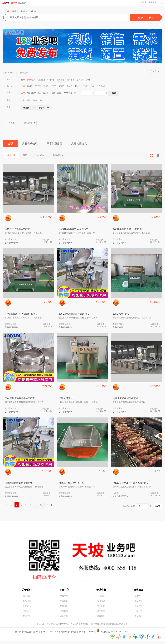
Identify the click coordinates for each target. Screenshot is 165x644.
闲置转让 (41, 80)
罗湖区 (38, 86)
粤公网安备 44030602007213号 (114, 635)
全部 (23, 80)
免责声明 (138, 609)
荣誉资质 (27, 619)
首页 (5, 73)
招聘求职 (71, 80)
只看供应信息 (65, 144)
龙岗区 (62, 86)
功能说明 (101, 619)
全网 (7, 12)
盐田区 (70, 86)
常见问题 (101, 609)
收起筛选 (153, 71)
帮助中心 (101, 591)
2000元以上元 (70, 93)
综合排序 (13, 157)
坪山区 (86, 86)
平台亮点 (101, 598)
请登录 (143, 3)
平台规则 (64, 598)
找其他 (33, 12)
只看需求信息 (36, 144)
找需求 (15, 12)
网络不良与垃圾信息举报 (117, 627)
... (35, 506)
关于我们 (27, 591)
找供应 (24, 12)
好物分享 (51, 80)
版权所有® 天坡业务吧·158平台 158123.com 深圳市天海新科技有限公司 (47, 635)
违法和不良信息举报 (79, 627)
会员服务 (138, 591)
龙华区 (78, 86)
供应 (35, 101)
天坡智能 (51, 627)
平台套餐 (64, 603)
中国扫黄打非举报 (97, 627)
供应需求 (24, 73)
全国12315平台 (63, 627)
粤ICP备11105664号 (87, 635)
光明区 (94, 86)
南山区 (46, 86)
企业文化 (27, 609)
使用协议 (138, 598)
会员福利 (138, 619)
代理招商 (64, 619)
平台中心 (64, 591)
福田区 (30, 86)
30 (41, 506)
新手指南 (101, 614)
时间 (29, 157)
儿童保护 (138, 614)
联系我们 (27, 603)
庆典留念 (61, 80)
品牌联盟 (64, 614)
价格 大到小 (47, 157)
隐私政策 (138, 603)
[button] (71, 61)
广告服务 (64, 609)
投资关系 (101, 603)
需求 (29, 101)
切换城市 (23, 3)
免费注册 (152, 3)
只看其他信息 (94, 144)
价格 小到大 (67, 157)
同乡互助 (14, 73)
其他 (88, 80)
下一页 (49, 506)
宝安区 (54, 86)
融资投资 (80, 80)
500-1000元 (43, 93)
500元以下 (32, 93)
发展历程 (27, 614)
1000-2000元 (56, 93)
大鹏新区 (102, 86)
